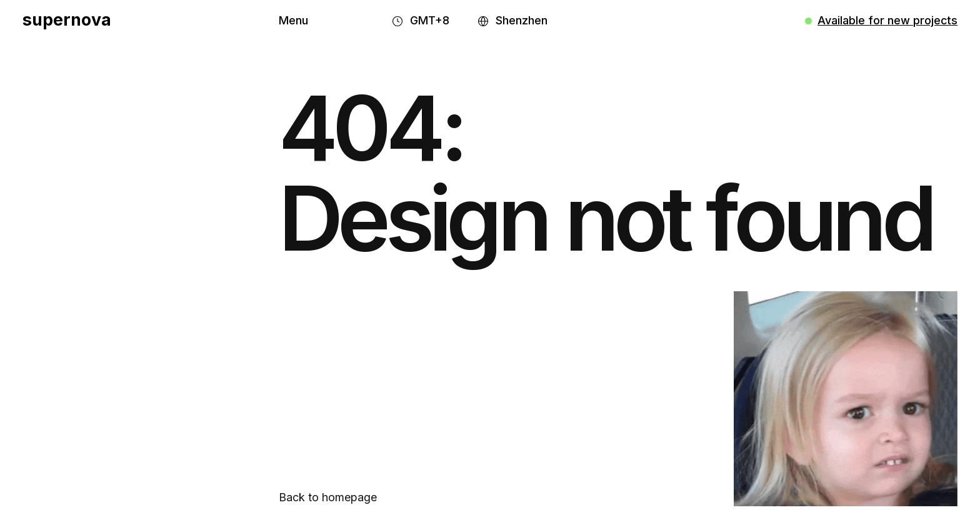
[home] (67, 21)
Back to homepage (328, 497)
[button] (293, 21)
